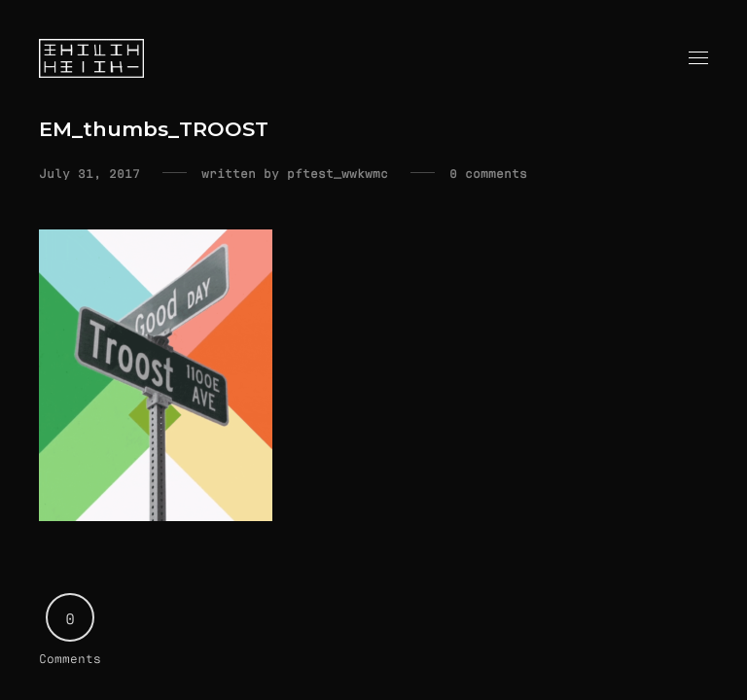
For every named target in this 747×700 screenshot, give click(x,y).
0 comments (488, 173)
